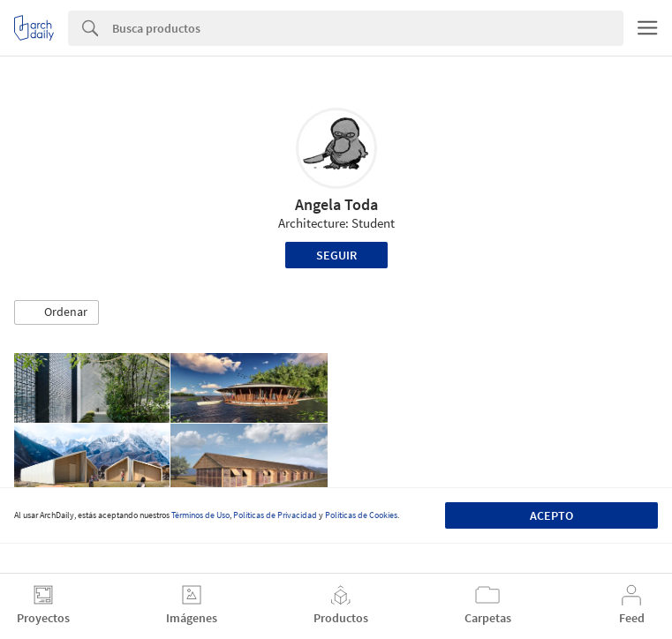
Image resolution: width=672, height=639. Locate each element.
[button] (57, 312)
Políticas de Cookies (361, 515)
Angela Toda (336, 204)
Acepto (551, 515)
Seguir (336, 255)
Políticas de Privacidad (275, 515)
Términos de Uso (200, 515)
